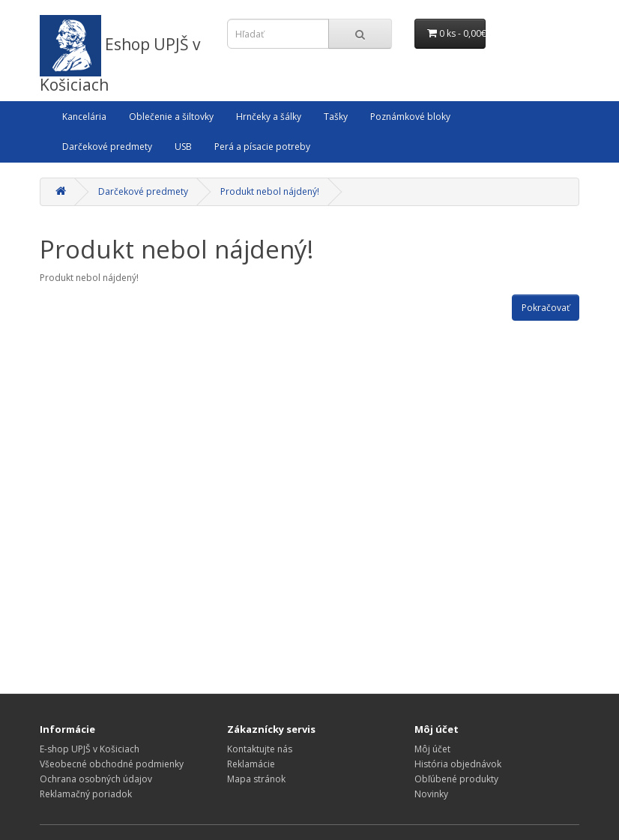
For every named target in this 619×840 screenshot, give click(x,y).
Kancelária (84, 117)
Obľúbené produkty (456, 779)
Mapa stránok (256, 779)
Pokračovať (546, 308)
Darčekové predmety (107, 146)
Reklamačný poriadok (86, 794)
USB (183, 146)
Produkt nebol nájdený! (270, 191)
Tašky (336, 117)
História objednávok (458, 764)
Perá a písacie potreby (262, 146)
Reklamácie (251, 764)
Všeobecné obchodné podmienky (112, 764)
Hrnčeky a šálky (269, 117)
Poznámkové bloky (410, 117)
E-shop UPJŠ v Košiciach (90, 749)
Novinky (431, 794)
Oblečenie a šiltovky (171, 117)
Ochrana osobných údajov (96, 779)
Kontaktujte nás (260, 749)
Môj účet (432, 749)
